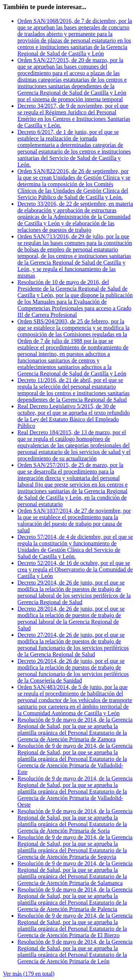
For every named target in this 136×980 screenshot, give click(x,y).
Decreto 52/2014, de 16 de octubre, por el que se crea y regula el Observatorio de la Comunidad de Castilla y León (75, 569)
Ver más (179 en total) (29, 974)
